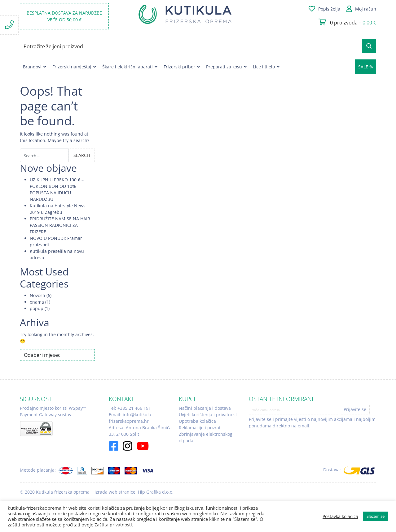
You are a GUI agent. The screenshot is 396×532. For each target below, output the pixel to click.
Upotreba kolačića (197, 421)
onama (37, 302)
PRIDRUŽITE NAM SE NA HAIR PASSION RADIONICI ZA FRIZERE (60, 225)
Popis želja (329, 9)
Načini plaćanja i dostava (205, 408)
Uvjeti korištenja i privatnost (208, 415)
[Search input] (191, 46)
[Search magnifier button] (369, 46)
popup (37, 308)
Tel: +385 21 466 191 (130, 408)
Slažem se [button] (376, 516)
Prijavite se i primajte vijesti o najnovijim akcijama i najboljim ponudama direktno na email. (312, 422)
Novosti (37, 295)
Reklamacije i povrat (200, 428)
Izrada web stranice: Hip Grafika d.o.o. (134, 492)
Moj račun (366, 9)
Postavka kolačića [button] (340, 517)
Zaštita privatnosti (113, 525)
